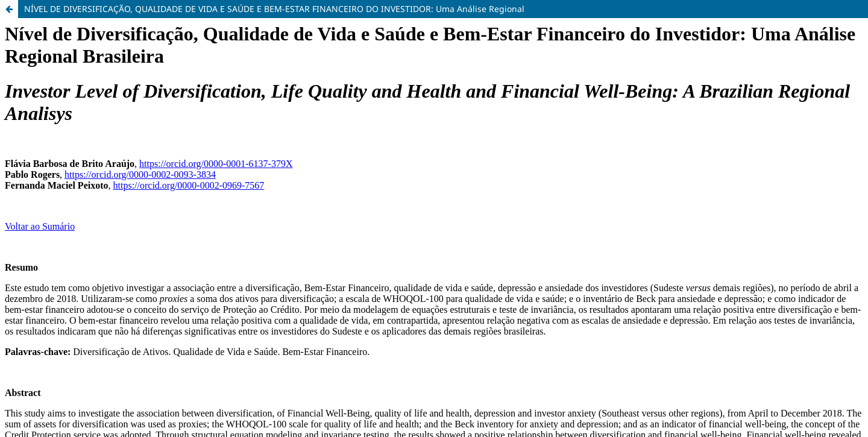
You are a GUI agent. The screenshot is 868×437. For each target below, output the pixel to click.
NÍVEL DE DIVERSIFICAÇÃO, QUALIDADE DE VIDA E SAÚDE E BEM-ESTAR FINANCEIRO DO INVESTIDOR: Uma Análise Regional (274, 9)
